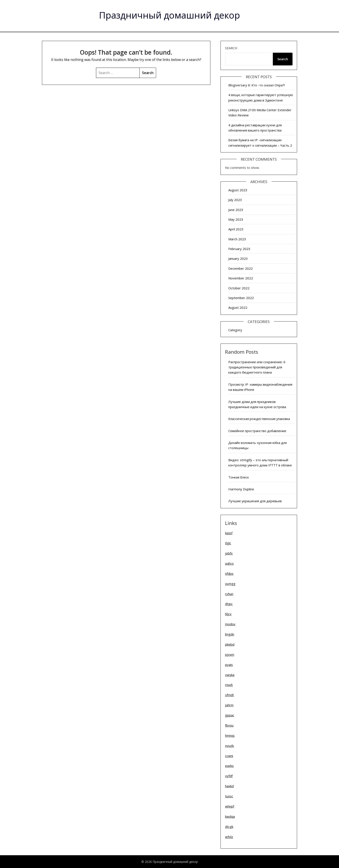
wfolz (229, 837)
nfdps (229, 573)
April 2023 (236, 229)
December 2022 (241, 268)
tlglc (228, 543)
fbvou (229, 725)
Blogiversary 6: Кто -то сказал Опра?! (257, 85)
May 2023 (236, 219)
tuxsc (229, 796)
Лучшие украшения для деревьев (255, 501)
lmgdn (230, 634)
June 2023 (236, 210)
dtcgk (229, 827)
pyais (229, 665)
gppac (230, 715)
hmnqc (230, 735)
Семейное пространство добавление (257, 431)
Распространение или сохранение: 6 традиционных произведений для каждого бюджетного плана (257, 367)
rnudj (229, 685)
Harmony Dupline (241, 489)
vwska (230, 675)
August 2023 (238, 190)
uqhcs (229, 563)
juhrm (229, 705)
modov (230, 624)
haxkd (229, 786)
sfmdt (229, 695)
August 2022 (238, 307)
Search (231, 48)
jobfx (229, 553)
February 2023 (239, 249)
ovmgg (230, 584)
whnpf (230, 806)
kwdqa (230, 816)
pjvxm (230, 654)
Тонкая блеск (239, 477)
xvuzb (229, 746)
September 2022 (241, 298)
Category (235, 330)
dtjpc (229, 604)
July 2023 (235, 200)
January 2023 (238, 258)
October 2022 (239, 288)
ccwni (229, 756)
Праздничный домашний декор (169, 15)
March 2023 (237, 239)
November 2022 (241, 278)
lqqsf (229, 533)
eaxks (229, 766)
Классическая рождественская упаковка (259, 419)
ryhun (229, 594)
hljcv (228, 614)
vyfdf (229, 776)
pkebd (230, 644)
